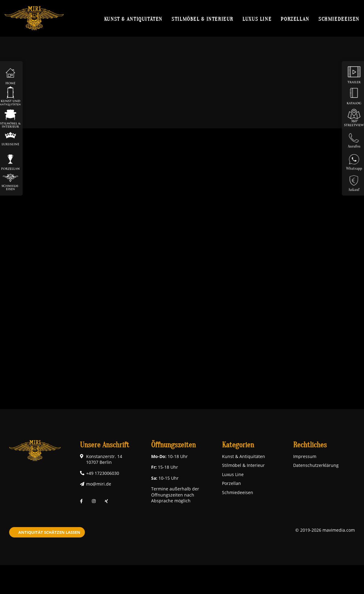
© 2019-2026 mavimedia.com (325, 530)
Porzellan (295, 19)
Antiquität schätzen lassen (49, 532)
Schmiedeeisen (339, 19)
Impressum (305, 456)
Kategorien (238, 445)
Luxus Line (257, 19)
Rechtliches (310, 445)
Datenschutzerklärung (316, 465)
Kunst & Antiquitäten (133, 19)
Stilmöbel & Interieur (202, 19)
